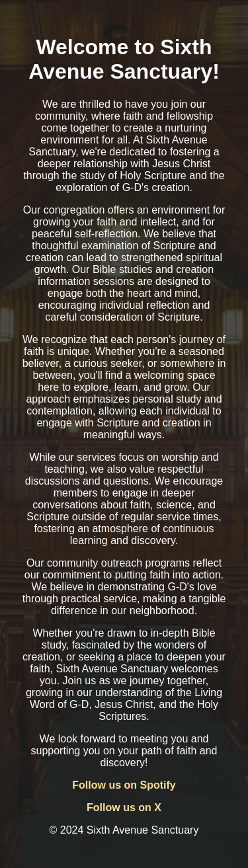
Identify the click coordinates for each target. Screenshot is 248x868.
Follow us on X (124, 808)
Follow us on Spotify (124, 785)
